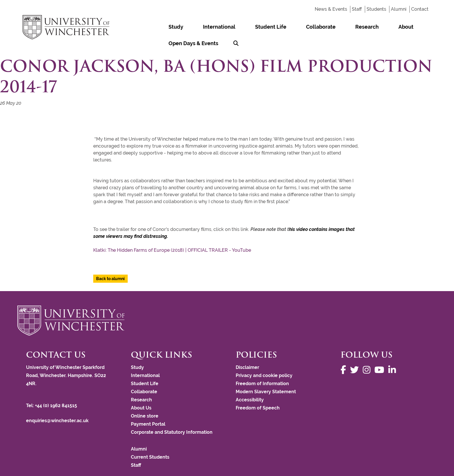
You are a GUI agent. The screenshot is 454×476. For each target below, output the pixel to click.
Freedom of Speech (258, 391)
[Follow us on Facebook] (345, 353)
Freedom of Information (262, 367)
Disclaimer (247, 351)
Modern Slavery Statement (266, 375)
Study (170, 27)
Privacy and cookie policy (264, 359)
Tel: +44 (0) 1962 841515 (52, 389)
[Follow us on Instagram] (368, 353)
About (345, 27)
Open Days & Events (387, 27)
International (203, 27)
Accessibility (250, 383)
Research (317, 27)
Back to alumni (110, 262)
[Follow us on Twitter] (356, 353)
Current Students (150, 441)
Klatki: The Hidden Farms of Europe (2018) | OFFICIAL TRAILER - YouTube (172, 234)
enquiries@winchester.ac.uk (57, 404)
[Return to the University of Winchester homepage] (227, 304)
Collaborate (282, 27)
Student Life (243, 27)
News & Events (331, 9)
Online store (145, 399)
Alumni (399, 9)
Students (376, 9)
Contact (420, 9)
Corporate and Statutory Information (172, 416)
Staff (357, 9)
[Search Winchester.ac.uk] (424, 27)
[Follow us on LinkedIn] (393, 353)
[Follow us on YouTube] (381, 353)
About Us (141, 391)
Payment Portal (148, 408)
